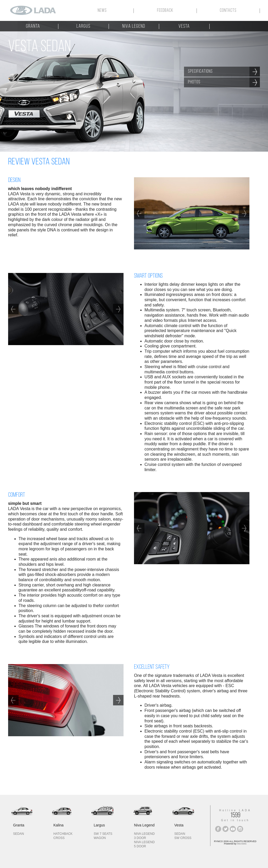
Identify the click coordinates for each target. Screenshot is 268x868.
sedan (18, 834)
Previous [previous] (139, 213)
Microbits (242, 844)
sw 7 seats (103, 834)
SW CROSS (183, 838)
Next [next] (244, 213)
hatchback (63, 834)
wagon (100, 838)
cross (59, 838)
